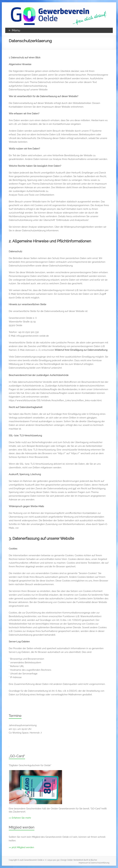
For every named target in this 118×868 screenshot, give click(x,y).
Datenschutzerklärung (100, 863)
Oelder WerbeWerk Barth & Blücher (82, 860)
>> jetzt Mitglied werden (21, 847)
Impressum (83, 863)
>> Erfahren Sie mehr (20, 818)
